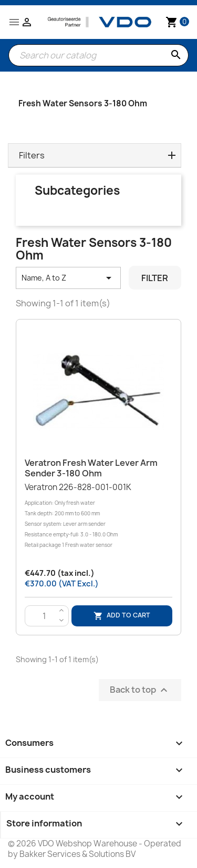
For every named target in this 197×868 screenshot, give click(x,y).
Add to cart (122, 616)
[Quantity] (44, 616)
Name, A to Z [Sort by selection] (68, 278)
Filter (155, 278)
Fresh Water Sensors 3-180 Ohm (83, 103)
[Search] (98, 55)
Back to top (140, 690)
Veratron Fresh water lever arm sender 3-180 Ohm (91, 468)
